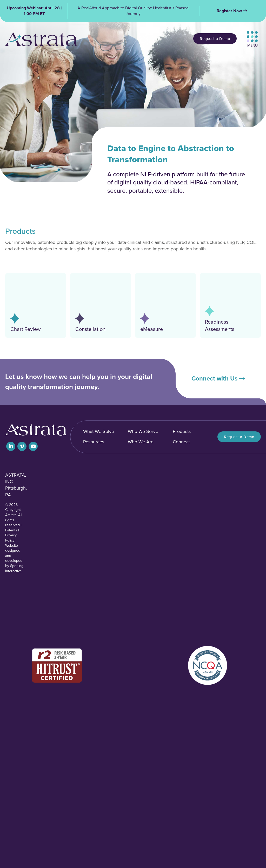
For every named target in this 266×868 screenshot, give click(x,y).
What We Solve (99, 431)
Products (182, 431)
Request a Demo (215, 39)
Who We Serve (143, 431)
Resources (94, 442)
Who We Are (141, 442)
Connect (181, 442)
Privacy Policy (11, 538)
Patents (11, 530)
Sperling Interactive (14, 568)
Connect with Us (214, 378)
